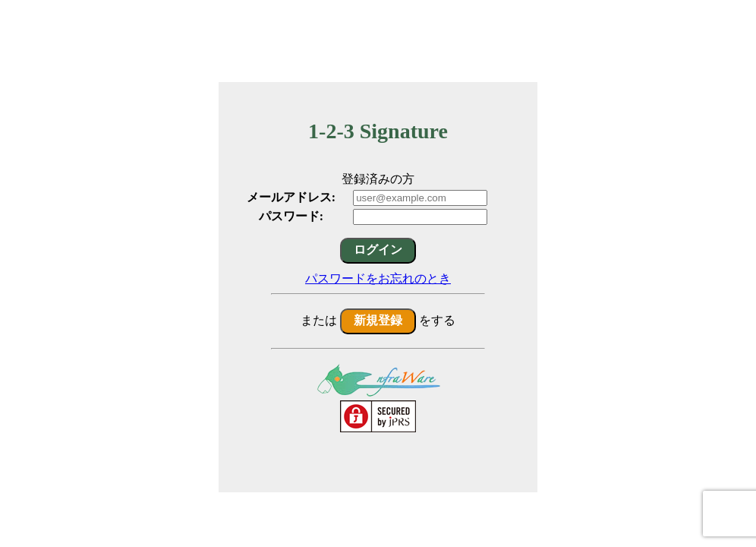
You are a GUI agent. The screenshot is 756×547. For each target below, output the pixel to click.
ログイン (378, 250)
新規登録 (378, 320)
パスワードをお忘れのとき (378, 278)
